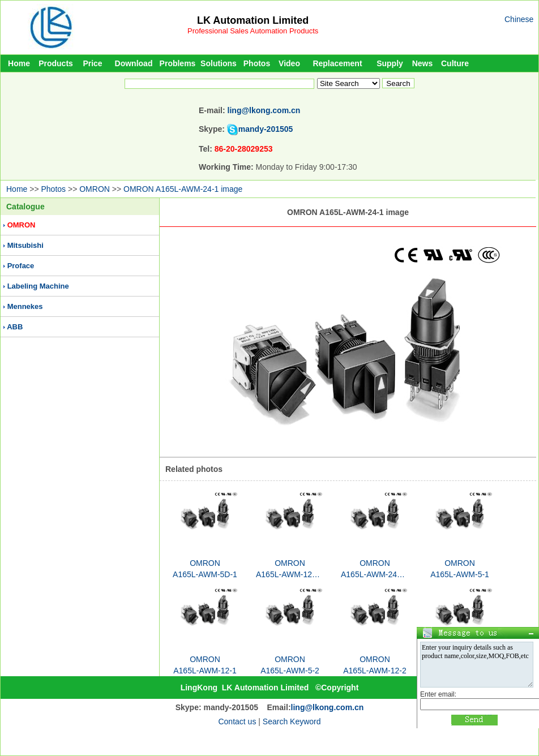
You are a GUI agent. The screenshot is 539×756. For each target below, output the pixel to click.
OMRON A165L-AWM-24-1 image (183, 189)
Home (19, 63)
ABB (15, 327)
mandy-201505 (266, 129)
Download (134, 63)
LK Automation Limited (253, 20)
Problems (178, 63)
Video (289, 63)
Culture (455, 63)
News (423, 63)
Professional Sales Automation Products (253, 31)
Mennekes (25, 306)
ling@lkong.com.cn (264, 110)
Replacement (337, 63)
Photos (257, 63)
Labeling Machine (38, 286)
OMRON (95, 189)
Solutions (219, 63)
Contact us (237, 721)
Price (92, 63)
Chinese (519, 19)
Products (56, 63)
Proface (21, 266)
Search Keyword (292, 721)
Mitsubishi (25, 245)
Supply (390, 63)
